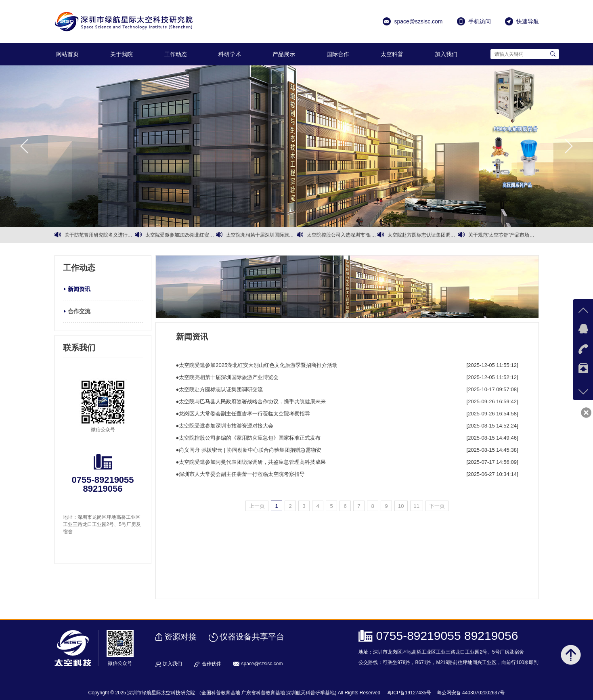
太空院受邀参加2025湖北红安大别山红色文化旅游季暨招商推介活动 (181, 235)
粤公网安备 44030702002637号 (471, 693)
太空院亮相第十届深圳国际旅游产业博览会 (261, 235)
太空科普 (392, 54)
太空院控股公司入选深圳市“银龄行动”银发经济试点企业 (342, 235)
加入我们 (446, 54)
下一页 (437, 506)
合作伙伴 (212, 664)
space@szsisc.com (262, 664)
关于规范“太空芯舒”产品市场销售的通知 (504, 235)
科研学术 (230, 54)
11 (417, 506)
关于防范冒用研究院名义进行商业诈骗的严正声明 (100, 235)
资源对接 (180, 637)
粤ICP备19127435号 (409, 693)
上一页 (257, 506)
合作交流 (79, 311)
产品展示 (284, 54)
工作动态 (176, 54)
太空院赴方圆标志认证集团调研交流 (423, 235)
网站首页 (67, 54)
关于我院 (122, 54)
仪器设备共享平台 (252, 637)
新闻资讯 (79, 289)
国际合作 (338, 54)
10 (401, 506)
